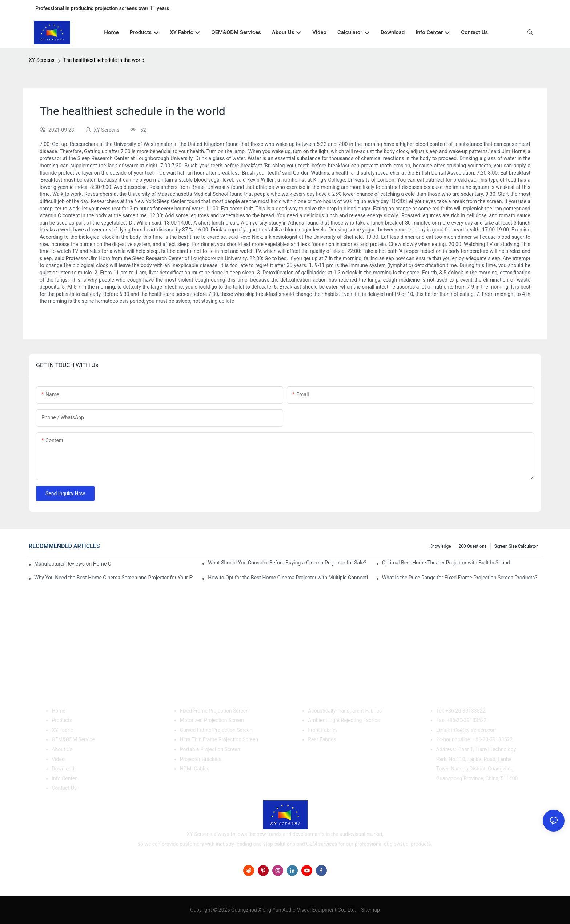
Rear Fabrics (322, 739)
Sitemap (370, 910)
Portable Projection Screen (210, 749)
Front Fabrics (323, 730)
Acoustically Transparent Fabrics (345, 711)
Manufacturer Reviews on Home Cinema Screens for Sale (73, 564)
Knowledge (440, 546)
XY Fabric (62, 730)
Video (58, 759)
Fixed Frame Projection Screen (214, 711)
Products (62, 720)
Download (63, 769)
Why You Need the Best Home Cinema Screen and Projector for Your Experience (114, 578)
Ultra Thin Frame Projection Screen (219, 739)
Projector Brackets (201, 759)
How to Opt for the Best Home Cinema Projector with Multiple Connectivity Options (288, 578)
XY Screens (42, 60)
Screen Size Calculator (516, 546)
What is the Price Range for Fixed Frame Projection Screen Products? (460, 578)
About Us (62, 749)
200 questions (473, 546)
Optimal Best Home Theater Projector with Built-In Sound (446, 563)
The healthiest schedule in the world (104, 60)
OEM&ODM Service (73, 739)
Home (59, 711)
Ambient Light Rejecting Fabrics (344, 720)
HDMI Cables (195, 769)
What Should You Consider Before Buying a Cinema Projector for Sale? (287, 563)
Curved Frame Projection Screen (216, 730)
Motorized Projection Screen (212, 720)
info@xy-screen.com (474, 730)
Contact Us (64, 788)
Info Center (64, 778)
